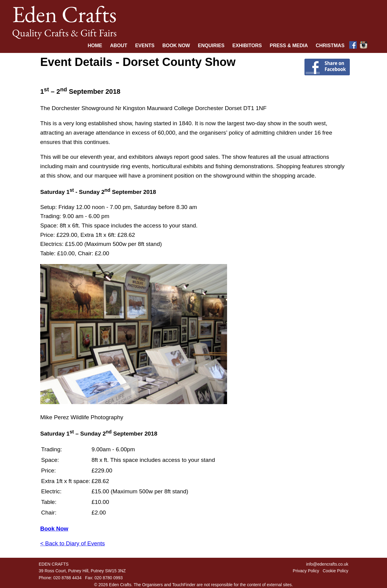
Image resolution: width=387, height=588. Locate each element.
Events (145, 46)
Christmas (330, 46)
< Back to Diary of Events (73, 543)
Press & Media (289, 46)
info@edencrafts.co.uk (327, 564)
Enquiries (211, 46)
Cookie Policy (335, 571)
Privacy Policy (306, 571)
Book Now (176, 46)
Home (95, 46)
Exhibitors (247, 46)
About (119, 46)
